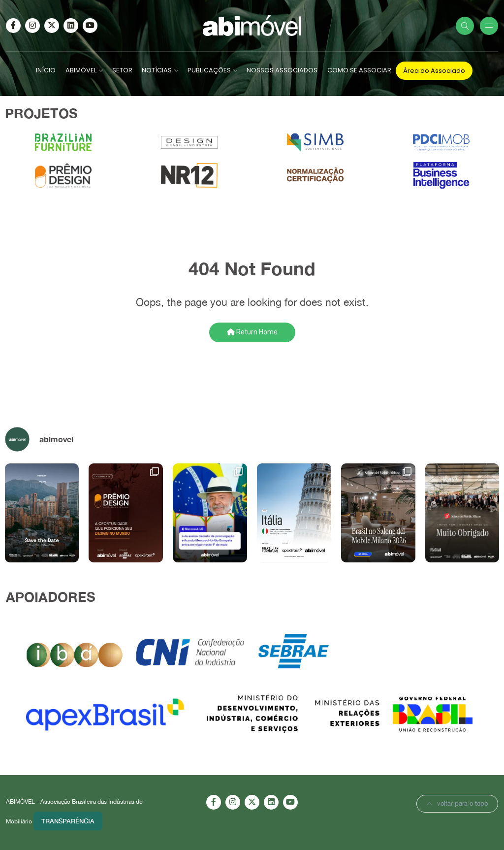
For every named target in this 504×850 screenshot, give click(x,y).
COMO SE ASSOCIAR (359, 70)
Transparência (68, 821)
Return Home (252, 332)
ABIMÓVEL (81, 70)
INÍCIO (46, 70)
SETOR (122, 70)
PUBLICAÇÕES (209, 70)
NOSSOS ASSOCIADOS (282, 70)
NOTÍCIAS (157, 70)
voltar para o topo (457, 803)
